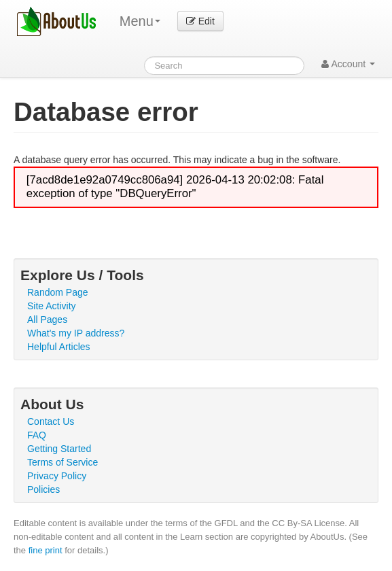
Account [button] (348, 64)
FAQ (37, 435)
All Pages (47, 319)
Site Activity (52, 306)
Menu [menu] (140, 21)
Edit (200, 21)
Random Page (58, 292)
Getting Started (59, 449)
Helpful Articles (59, 347)
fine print (46, 550)
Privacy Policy (57, 476)
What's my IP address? (76, 333)
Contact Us (51, 421)
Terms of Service (63, 462)
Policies (43, 489)
